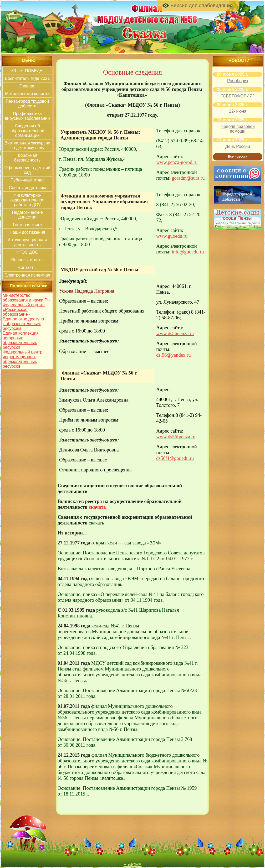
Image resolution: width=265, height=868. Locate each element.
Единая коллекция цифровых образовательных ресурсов (21, 340)
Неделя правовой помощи (238, 129)
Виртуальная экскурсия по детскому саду (27, 145)
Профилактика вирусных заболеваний (27, 116)
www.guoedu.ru (172, 236)
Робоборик (238, 81)
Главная (27, 86)
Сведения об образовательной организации (27, 131)
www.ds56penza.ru (175, 333)
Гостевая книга (27, 225)
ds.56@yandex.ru (173, 355)
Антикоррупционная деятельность (27, 242)
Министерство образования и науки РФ (27, 298)
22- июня (238, 111)
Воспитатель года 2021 (27, 78)
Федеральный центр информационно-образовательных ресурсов (22, 359)
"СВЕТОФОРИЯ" (238, 96)
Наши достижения (27, 232)
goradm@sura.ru (188, 178)
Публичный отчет (27, 180)
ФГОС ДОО (27, 252)
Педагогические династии (27, 215)
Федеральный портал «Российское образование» (24, 310)
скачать (98, 507)
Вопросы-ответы (27, 260)
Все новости (238, 157)
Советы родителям (27, 188)
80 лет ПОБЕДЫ (27, 71)
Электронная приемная (27, 275)
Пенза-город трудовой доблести (27, 104)
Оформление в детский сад (27, 170)
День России (238, 146)
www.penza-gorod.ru (177, 162)
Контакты (27, 267)
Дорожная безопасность (27, 158)
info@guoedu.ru (188, 252)
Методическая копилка (27, 94)
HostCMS (132, 865)
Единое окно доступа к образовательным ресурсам (23, 324)
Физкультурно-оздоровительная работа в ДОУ (27, 200)
